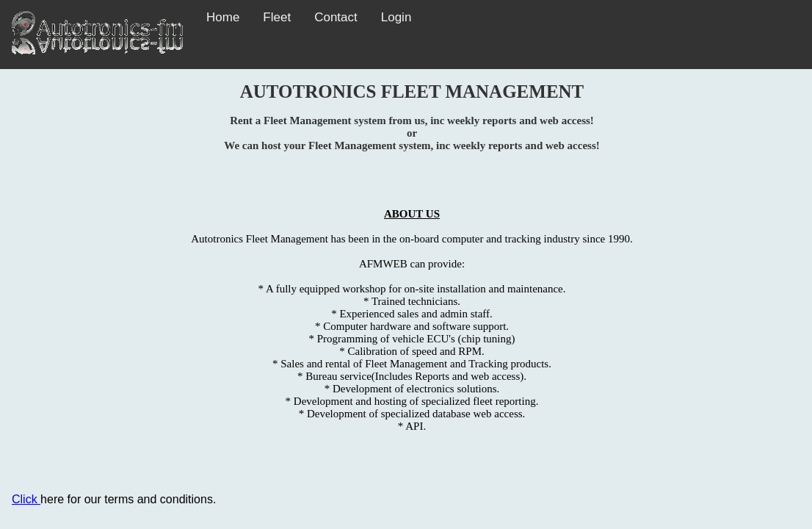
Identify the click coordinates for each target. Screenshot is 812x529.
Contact (336, 17)
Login (396, 17)
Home (223, 17)
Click (26, 499)
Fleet (277, 17)
